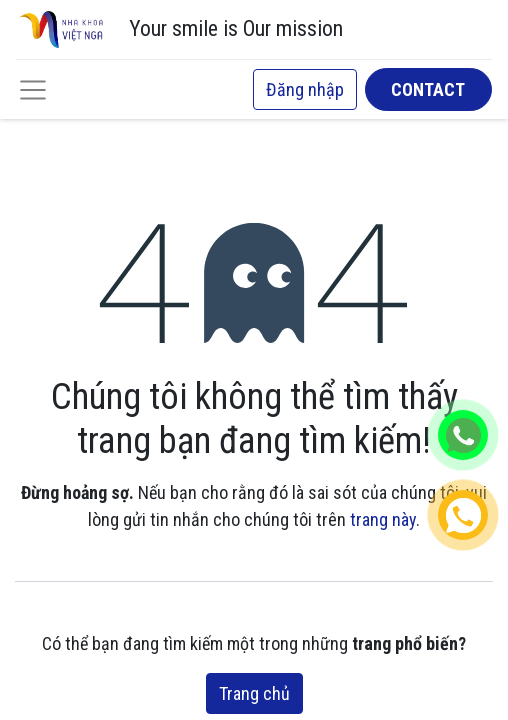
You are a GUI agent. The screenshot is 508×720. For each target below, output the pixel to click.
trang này (383, 519)
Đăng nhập (305, 89)
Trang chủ (254, 693)
